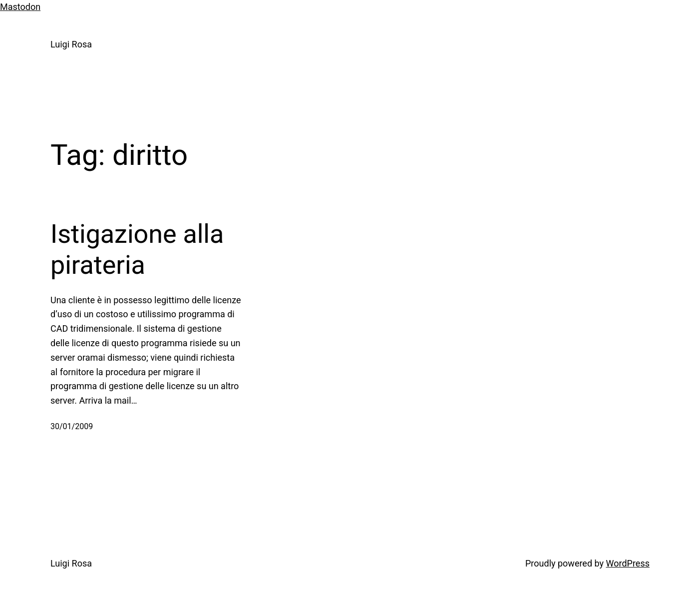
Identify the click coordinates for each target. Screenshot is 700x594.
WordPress (628, 563)
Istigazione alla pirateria (137, 250)
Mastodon (20, 7)
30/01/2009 (72, 426)
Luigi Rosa (71, 44)
